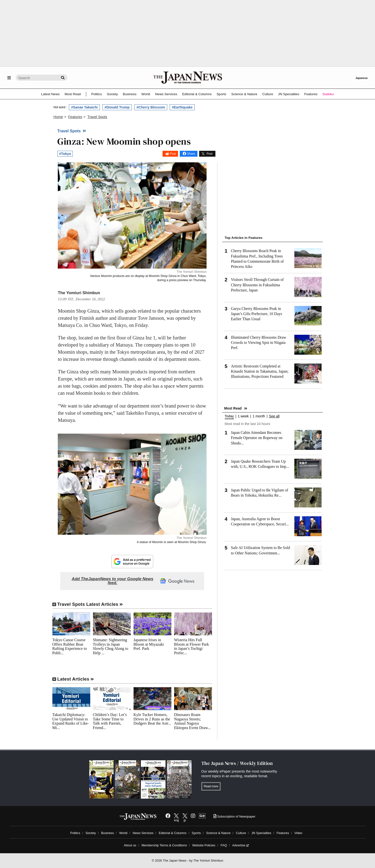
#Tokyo (65, 154)
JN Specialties (289, 94)
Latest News (51, 94)
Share (191, 154)
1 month (259, 416)
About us (130, 845)
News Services (166, 94)
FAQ (224, 845)
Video (298, 833)
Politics (97, 94)
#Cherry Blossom (151, 107)
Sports (221, 94)
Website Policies (204, 845)
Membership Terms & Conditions (164, 845)
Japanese (361, 78)
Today (229, 416)
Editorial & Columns (197, 94)
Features (311, 94)
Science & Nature (244, 94)
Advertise (240, 845)
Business (130, 94)
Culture (268, 94)
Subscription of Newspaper (234, 816)
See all (274, 416)
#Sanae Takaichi (84, 107)
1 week (243, 416)
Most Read (73, 94)
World (146, 94)
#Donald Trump (117, 107)
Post (173, 154)
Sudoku (328, 94)
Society (112, 94)
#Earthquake (182, 107)
